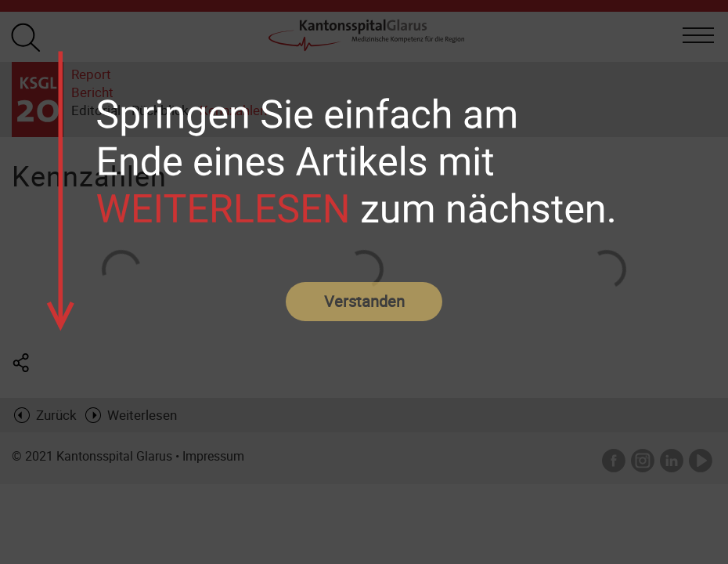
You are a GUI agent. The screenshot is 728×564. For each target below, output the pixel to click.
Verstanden (364, 301)
